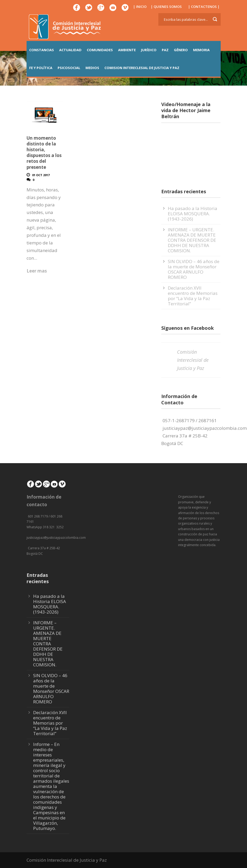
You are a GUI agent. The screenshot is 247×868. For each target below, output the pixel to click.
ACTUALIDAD (70, 50)
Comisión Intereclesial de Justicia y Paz (193, 360)
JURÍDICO (149, 50)
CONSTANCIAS (42, 50)
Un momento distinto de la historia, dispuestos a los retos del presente (44, 152)
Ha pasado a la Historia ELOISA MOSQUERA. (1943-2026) (193, 214)
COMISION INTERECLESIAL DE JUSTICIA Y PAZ (142, 68)
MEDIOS (92, 68)
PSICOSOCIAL (69, 68)
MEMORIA (201, 50)
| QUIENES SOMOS (166, 7)
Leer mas (37, 271)
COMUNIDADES (100, 50)
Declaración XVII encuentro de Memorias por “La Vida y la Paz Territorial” (193, 296)
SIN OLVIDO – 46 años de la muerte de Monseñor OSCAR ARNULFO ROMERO (194, 269)
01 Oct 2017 (41, 175)
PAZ (165, 50)
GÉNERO (181, 50)
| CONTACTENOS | (204, 7)
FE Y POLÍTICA (41, 68)
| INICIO (140, 7)
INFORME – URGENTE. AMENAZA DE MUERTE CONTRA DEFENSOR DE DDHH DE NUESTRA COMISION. (192, 240)
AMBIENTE (127, 50)
